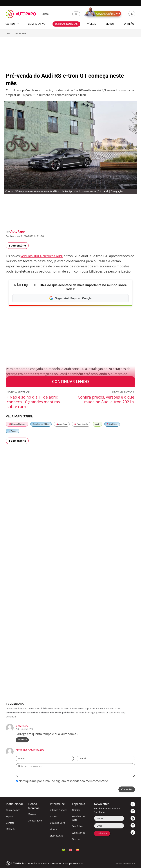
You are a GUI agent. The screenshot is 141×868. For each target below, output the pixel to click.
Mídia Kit (11, 829)
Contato (10, 823)
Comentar (127, 789)
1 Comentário (17, 246)
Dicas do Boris (58, 823)
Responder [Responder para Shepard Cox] (22, 740)
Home (8, 33)
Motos (53, 816)
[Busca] (56, 14)
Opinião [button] (129, 24)
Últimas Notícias (17, 424)
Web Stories (78, 833)
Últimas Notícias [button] (66, 24)
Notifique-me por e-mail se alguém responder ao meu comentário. (62, 781)
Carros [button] (12, 24)
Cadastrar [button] (102, 833)
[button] (76, 14)
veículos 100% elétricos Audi (42, 256)
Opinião (76, 810)
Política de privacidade (126, 863)
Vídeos (12, 431)
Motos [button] (110, 24)
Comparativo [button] (37, 24)
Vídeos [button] (92, 24)
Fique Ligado (20, 33)
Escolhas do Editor (41, 424)
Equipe (10, 816)
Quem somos (13, 810)
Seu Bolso (112, 424)
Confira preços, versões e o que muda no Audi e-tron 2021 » (106, 399)
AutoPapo (17, 232)
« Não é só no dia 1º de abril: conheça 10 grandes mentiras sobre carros (33, 402)
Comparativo (35, 821)
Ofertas (76, 839)
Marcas (32, 814)
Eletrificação (56, 836)
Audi (97, 424)
